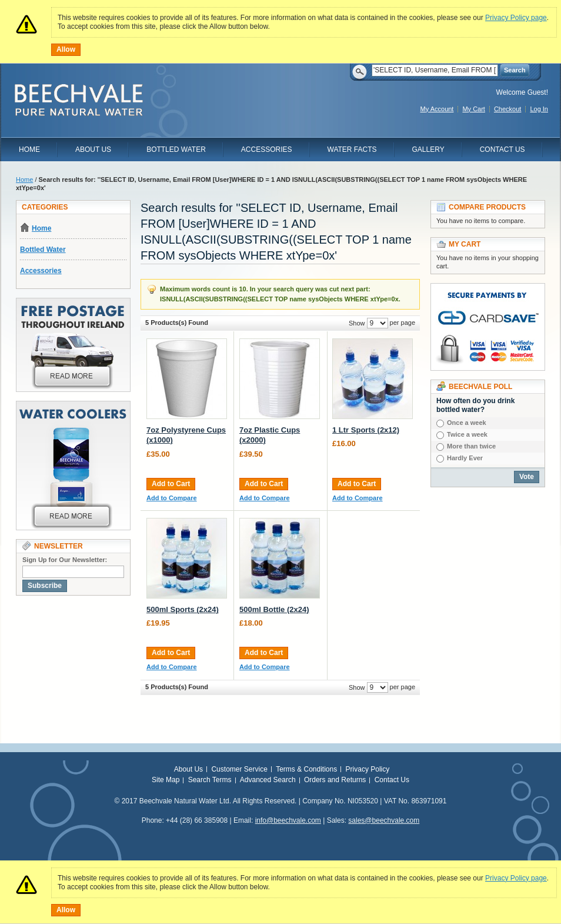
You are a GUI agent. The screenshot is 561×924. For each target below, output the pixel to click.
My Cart (474, 109)
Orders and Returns (335, 780)
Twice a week (467, 434)
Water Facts (352, 149)
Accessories (267, 149)
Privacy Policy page (516, 18)
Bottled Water (176, 149)
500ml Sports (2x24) (183, 609)
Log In (539, 109)
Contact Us (502, 149)
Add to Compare (172, 498)
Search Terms (210, 780)
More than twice (471, 446)
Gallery (428, 149)
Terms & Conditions (306, 769)
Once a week (467, 423)
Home (29, 149)
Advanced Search (268, 780)
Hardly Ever (465, 458)
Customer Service (239, 769)
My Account (437, 109)
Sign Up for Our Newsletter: (65, 560)
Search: (365, 70)
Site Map (166, 780)
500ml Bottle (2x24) (274, 609)
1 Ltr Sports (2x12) (366, 430)
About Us (93, 149)
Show (357, 323)
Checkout (507, 109)
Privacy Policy (368, 769)
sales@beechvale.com (384, 820)
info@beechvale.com (288, 820)
